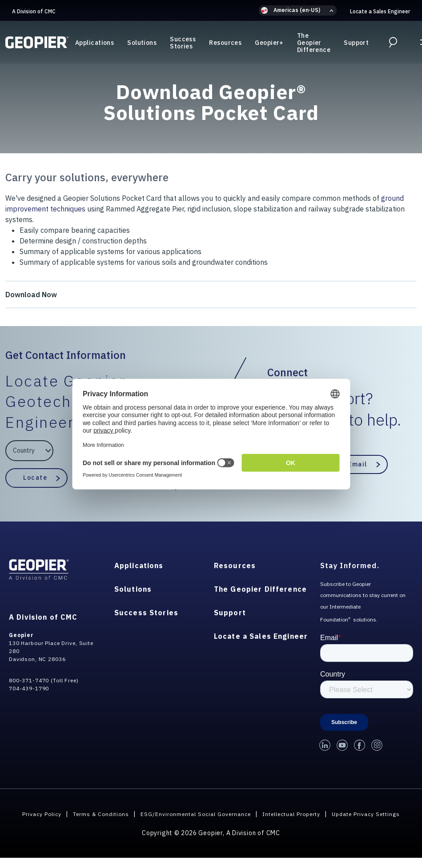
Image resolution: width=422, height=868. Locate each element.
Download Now (31, 295)
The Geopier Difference (314, 44)
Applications (94, 44)
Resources (225, 44)
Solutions (142, 44)
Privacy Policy (62, 814)
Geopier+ (269, 44)
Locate (35, 478)
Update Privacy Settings (211, 824)
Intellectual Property (336, 814)
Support (356, 44)
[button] (298, 10)
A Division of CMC (34, 11)
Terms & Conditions (127, 814)
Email (358, 464)
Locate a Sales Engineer (380, 11)
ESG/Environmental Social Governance (230, 814)
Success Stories (183, 44)
